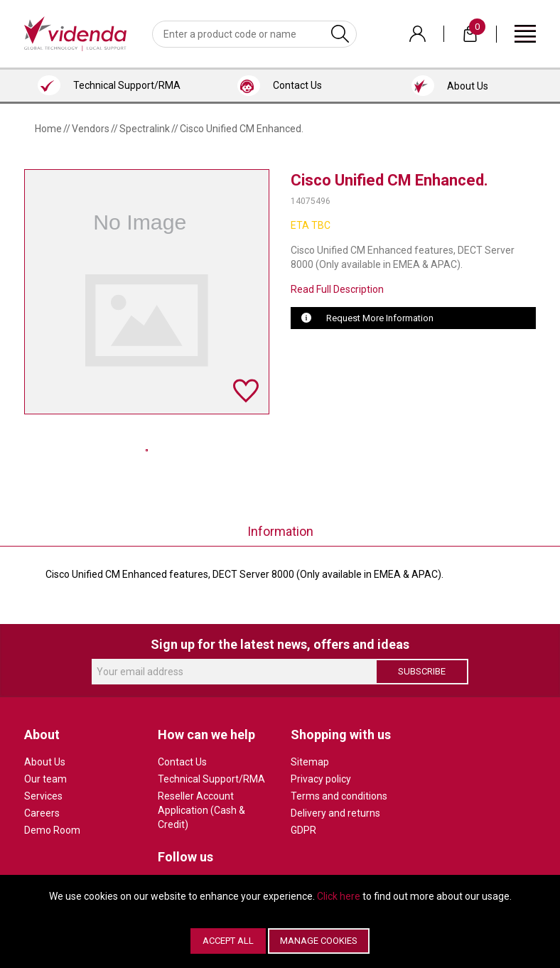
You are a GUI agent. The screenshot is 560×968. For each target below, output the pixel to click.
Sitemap (310, 762)
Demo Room (52, 830)
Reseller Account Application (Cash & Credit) (201, 810)
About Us (45, 762)
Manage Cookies (319, 941)
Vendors (91, 129)
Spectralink (145, 129)
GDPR (303, 830)
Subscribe (422, 671)
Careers (42, 813)
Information (280, 531)
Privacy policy (321, 779)
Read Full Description (337, 289)
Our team (45, 779)
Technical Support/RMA (211, 779)
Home (48, 129)
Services (43, 796)
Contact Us (182, 762)
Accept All (228, 941)
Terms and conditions (339, 796)
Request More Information (380, 318)
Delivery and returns (335, 813)
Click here (339, 896)
